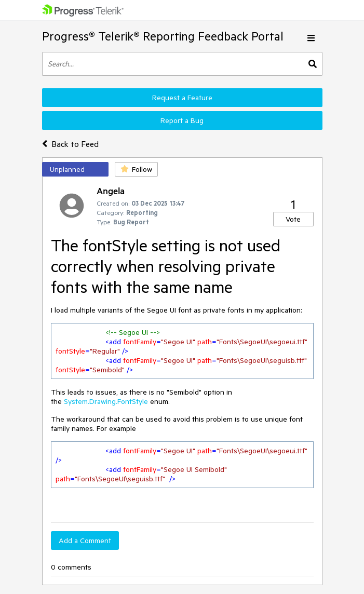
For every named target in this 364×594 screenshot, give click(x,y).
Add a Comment (85, 541)
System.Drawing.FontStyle (106, 401)
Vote (293, 219)
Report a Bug (182, 120)
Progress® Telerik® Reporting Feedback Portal (163, 36)
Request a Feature (182, 98)
